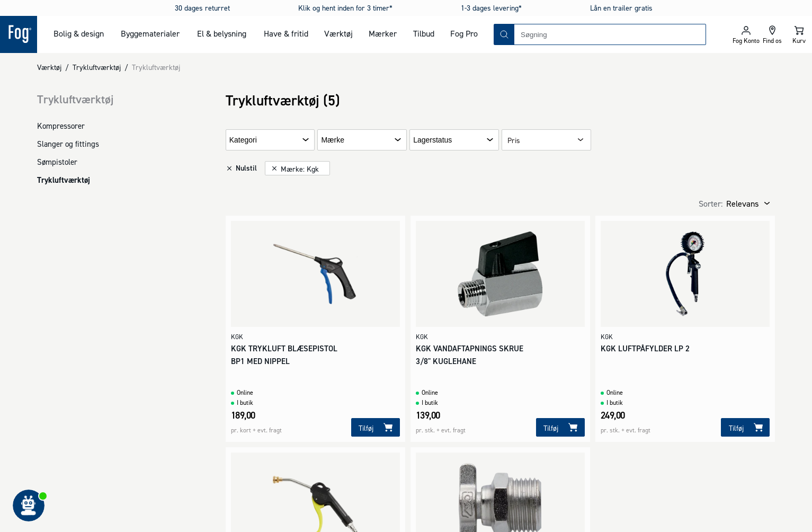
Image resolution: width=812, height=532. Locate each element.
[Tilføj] (376, 427)
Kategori (243, 140)
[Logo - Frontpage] (19, 34)
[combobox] (610, 34)
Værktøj (338, 33)
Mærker (383, 33)
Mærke (333, 140)
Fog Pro (464, 33)
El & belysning (222, 33)
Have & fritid (286, 33)
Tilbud (424, 33)
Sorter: (711, 203)
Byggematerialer (150, 33)
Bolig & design (79, 33)
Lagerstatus (432, 140)
